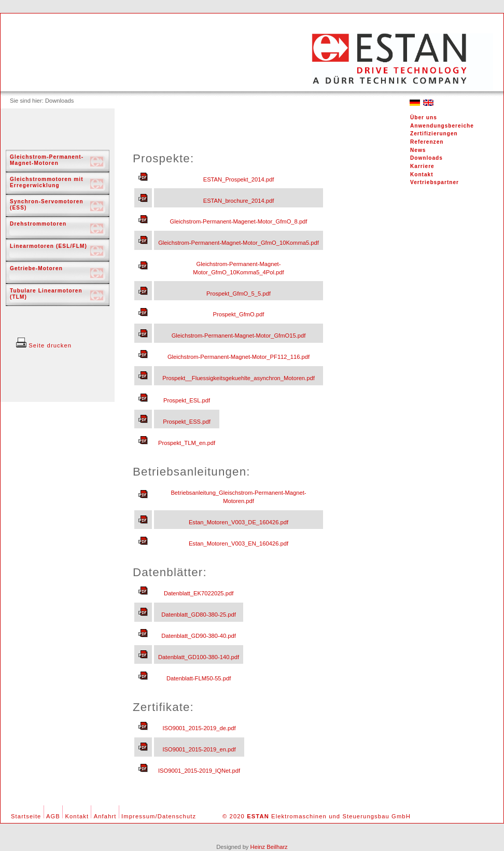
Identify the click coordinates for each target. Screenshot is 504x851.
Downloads (426, 158)
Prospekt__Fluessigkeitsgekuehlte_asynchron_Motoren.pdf (239, 378)
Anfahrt (105, 816)
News (418, 150)
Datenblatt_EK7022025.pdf (199, 593)
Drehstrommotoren (38, 224)
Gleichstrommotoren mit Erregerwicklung (47, 182)
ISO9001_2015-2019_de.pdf (199, 728)
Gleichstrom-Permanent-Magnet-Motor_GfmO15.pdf (239, 336)
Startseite (26, 816)
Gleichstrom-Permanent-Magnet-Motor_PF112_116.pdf (239, 357)
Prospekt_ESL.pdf (187, 400)
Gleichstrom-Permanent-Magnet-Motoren (47, 160)
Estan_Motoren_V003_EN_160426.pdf (239, 543)
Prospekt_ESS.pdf (186, 422)
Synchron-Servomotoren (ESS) (47, 205)
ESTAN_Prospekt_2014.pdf (239, 179)
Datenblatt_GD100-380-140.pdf (199, 657)
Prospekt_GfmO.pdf (239, 314)
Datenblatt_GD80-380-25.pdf (199, 615)
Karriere (422, 166)
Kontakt (422, 175)
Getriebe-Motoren (36, 268)
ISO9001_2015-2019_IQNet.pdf (199, 771)
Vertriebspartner (435, 182)
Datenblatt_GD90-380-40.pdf (199, 636)
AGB (53, 816)
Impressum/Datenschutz (159, 816)
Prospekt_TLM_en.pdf (187, 443)
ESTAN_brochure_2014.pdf (239, 201)
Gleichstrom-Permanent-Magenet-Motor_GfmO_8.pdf (239, 221)
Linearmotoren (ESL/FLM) (48, 246)
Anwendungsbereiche (442, 126)
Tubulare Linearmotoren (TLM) (46, 294)
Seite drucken (44, 345)
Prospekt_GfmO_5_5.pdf (239, 294)
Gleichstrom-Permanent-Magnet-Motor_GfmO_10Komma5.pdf (239, 243)
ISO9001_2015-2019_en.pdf (199, 749)
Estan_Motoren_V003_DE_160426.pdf (239, 522)
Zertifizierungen (434, 134)
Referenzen (427, 142)
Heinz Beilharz (269, 847)
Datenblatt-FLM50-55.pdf (199, 678)
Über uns (424, 117)
